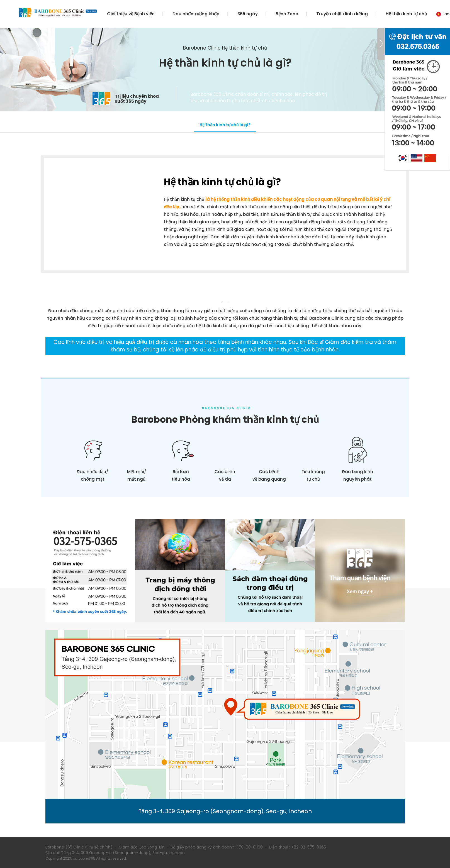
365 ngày (248, 14)
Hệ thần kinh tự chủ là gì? (225, 125)
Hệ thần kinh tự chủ (406, 14)
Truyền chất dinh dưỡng (342, 14)
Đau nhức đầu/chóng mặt (93, 475)
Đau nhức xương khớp (196, 14)
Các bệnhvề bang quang (269, 475)
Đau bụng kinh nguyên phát (357, 475)
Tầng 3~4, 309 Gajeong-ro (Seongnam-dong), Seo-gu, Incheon (225, 811)
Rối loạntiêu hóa (181, 475)
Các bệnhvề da (225, 475)
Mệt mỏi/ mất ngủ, (137, 475)
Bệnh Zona (287, 14)
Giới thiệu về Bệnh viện (131, 14)
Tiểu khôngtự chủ (313, 475)
